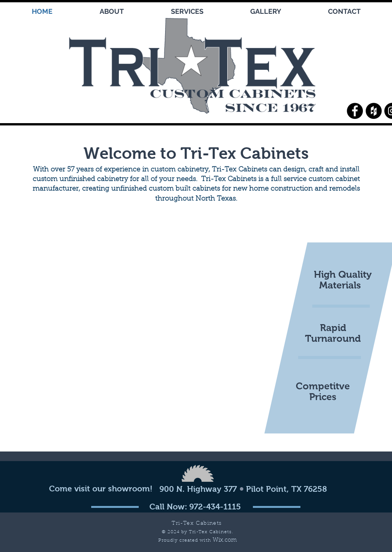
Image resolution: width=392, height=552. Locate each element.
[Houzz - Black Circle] (374, 111)
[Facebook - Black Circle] (355, 111)
